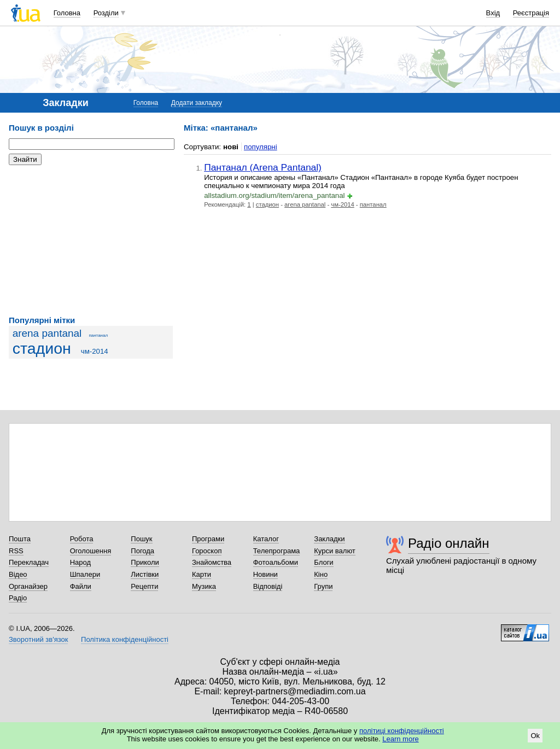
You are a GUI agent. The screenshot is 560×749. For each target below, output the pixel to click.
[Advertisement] (91, 241)
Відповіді (268, 586)
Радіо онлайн (449, 543)
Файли (81, 586)
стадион (42, 348)
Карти (202, 574)
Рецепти (144, 586)
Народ (80, 562)
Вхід (493, 13)
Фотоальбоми (276, 562)
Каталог (266, 539)
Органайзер (28, 586)
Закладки (329, 539)
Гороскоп (207, 551)
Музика (204, 586)
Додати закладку (197, 103)
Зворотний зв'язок (38, 639)
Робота (82, 539)
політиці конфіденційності (402, 731)
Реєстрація (531, 13)
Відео (18, 574)
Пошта (20, 539)
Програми (208, 539)
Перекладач (29, 562)
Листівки (145, 574)
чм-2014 (95, 351)
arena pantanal (47, 333)
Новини (266, 574)
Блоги (323, 562)
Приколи (145, 562)
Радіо (18, 598)
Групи (323, 586)
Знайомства (212, 562)
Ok (535, 736)
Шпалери (85, 574)
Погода (142, 551)
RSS (16, 551)
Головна (67, 13)
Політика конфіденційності (125, 639)
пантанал (98, 335)
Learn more (400, 739)
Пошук (141, 539)
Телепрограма (277, 551)
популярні (261, 147)
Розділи (106, 13)
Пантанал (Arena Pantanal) (263, 167)
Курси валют (335, 551)
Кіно (321, 574)
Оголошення (91, 551)
